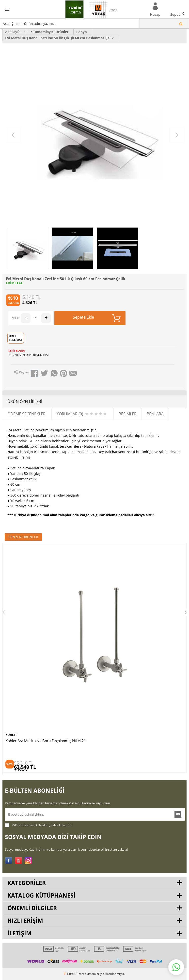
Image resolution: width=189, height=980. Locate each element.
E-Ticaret (79, 974)
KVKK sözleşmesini (24, 825)
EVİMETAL (14, 283)
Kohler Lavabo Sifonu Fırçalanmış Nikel (39, 741)
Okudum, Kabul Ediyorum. (39, 825)
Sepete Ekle (97, 318)
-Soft (69, 974)
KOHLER (11, 735)
